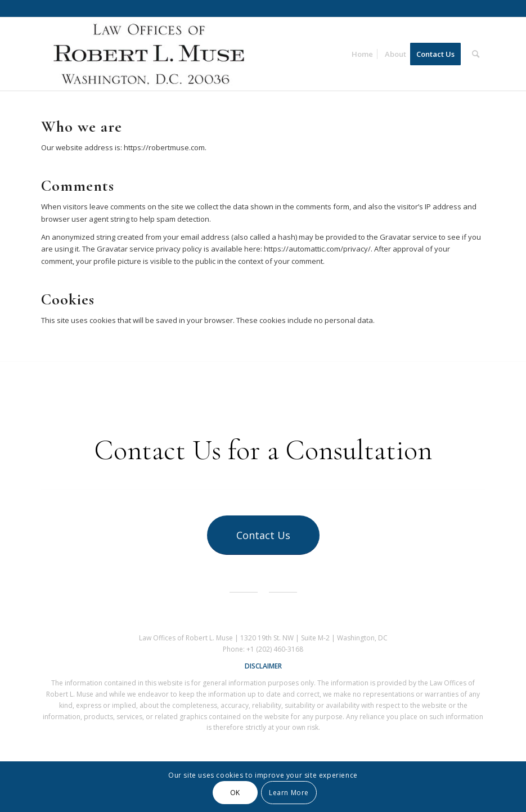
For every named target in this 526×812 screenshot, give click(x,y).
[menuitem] (362, 54)
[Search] (476, 54)
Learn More (289, 793)
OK (235, 793)
